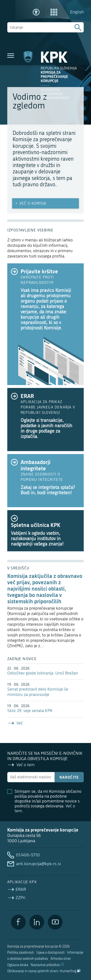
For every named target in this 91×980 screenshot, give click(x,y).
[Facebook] (18, 922)
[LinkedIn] (37, 922)
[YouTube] (55, 922)
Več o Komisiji (30, 203)
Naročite (69, 777)
